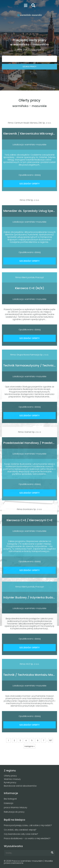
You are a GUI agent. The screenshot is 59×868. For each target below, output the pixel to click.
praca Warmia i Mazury (16, 807)
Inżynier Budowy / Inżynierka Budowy (30, 597)
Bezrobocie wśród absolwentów (20, 786)
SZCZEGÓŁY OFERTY (29, 184)
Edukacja (9, 803)
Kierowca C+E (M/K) (30, 288)
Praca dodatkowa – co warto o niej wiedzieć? (27, 838)
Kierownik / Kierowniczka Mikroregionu (31, 134)
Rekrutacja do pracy (14, 812)
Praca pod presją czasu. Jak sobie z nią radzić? (28, 825)
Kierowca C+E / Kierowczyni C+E (29, 520)
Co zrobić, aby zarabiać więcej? (20, 830)
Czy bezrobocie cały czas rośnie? (21, 834)
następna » (29, 746)
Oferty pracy (10, 776)
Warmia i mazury (12, 779)
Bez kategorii (10, 799)
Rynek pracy (10, 782)
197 (51, 740)
